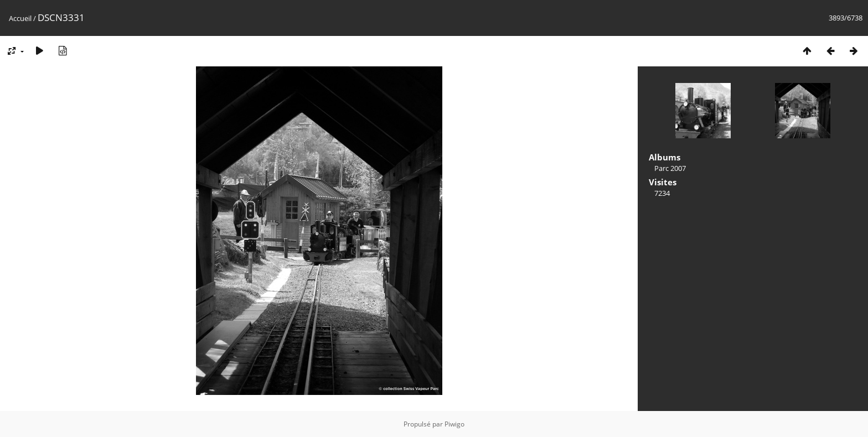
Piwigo (454, 424)
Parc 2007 (670, 168)
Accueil (20, 18)
